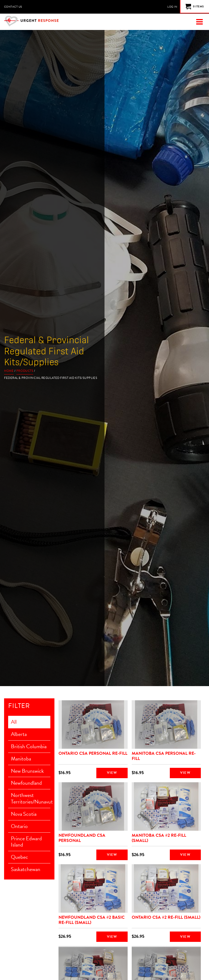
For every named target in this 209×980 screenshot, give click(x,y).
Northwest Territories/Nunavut (31, 799)
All (14, 722)
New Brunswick (27, 771)
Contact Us (13, 7)
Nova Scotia (24, 814)
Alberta (19, 734)
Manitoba (21, 759)
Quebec (19, 858)
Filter (19, 706)
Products (25, 371)
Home (9, 371)
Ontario (19, 827)
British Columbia (29, 747)
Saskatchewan (26, 870)
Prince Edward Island (26, 842)
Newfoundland (26, 783)
